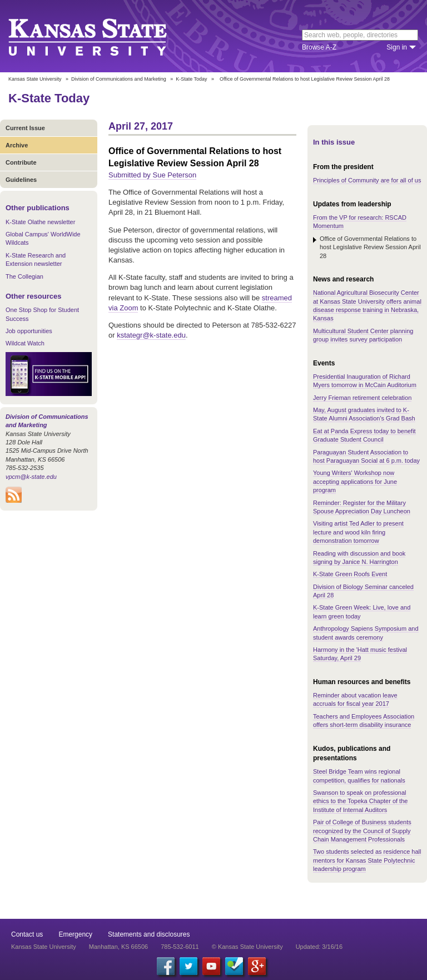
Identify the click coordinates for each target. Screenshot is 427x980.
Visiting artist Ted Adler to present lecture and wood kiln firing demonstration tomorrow (358, 532)
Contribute (21, 162)
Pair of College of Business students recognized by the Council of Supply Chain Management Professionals (362, 831)
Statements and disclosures (149, 934)
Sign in (397, 47)
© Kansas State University (247, 947)
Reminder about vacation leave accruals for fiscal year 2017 (355, 699)
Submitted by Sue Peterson (152, 175)
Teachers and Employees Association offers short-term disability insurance (364, 721)
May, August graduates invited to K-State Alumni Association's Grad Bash (364, 414)
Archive (17, 145)
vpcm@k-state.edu (31, 477)
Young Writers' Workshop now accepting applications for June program (355, 481)
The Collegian (24, 276)
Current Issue (25, 128)
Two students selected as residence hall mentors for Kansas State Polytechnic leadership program (367, 860)
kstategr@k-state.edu (151, 335)
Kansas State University (101, 36)
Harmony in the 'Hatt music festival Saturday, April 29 (360, 654)
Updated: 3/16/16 (319, 947)
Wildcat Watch (25, 343)
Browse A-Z (319, 47)
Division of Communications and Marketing (119, 79)
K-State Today (191, 79)
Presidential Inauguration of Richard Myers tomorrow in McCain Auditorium (365, 381)
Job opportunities (29, 331)
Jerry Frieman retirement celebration (362, 398)
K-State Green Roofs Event (350, 574)
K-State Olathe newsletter (40, 222)
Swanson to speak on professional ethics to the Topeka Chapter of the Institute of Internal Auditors (360, 801)
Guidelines (21, 180)
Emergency (75, 934)
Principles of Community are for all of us (367, 180)
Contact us (27, 934)
